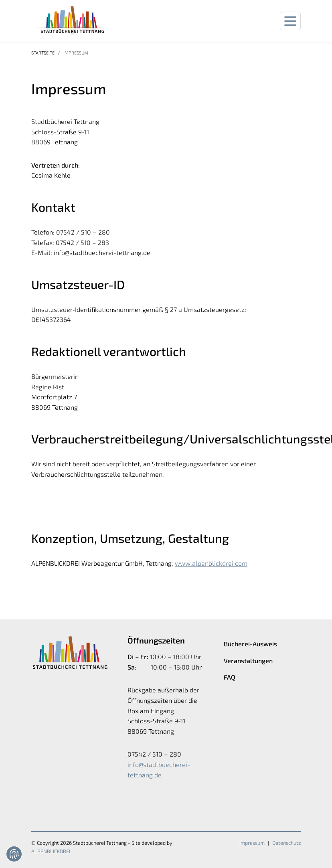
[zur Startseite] (71, 21)
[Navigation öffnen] (290, 21)
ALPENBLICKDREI (51, 851)
